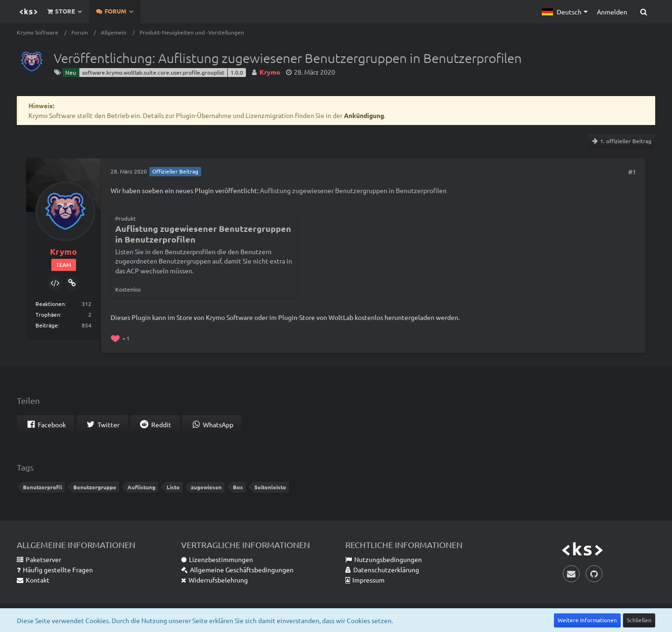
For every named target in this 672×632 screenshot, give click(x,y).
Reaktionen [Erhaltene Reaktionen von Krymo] (50, 304)
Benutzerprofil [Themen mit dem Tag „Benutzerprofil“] (42, 487)
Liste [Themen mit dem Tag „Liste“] (173, 487)
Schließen (639, 620)
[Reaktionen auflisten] (121, 337)
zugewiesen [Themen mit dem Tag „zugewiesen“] (206, 487)
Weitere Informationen (587, 620)
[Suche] (644, 12)
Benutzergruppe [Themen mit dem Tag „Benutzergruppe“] (95, 487)
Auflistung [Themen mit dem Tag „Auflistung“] (141, 487)
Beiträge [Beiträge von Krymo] (47, 325)
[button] (565, 12)
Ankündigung (364, 115)
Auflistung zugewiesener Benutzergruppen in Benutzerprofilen (353, 190)
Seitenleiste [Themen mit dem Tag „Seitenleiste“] (270, 487)
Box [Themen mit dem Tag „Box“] (238, 487)
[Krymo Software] (28, 12)
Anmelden (612, 12)
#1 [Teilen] (632, 172)
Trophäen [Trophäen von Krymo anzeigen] (48, 314)
